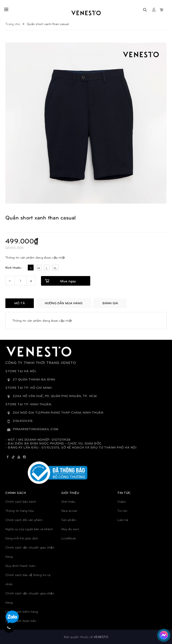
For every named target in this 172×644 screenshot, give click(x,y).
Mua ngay (68, 281)
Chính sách (16, 493)
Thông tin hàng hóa (20, 511)
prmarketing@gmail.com (36, 429)
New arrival (69, 511)
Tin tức (122, 511)
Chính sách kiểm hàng (22, 611)
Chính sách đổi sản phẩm (24, 520)
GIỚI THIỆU (70, 493)
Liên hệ (123, 520)
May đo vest (70, 529)
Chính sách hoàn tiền (21, 621)
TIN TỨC (124, 493)
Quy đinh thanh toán (20, 566)
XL (55, 268)
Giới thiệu (68, 501)
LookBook (69, 538)
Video (121, 501)
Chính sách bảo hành (21, 501)
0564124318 (23, 421)
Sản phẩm (69, 520)
